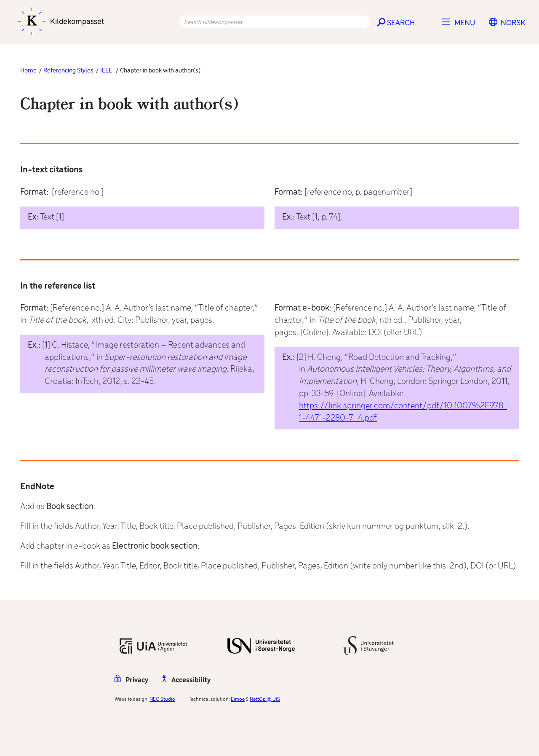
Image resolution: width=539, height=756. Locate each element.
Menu (465, 23)
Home (28, 71)
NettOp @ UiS (265, 699)
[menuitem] (513, 23)
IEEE (106, 71)
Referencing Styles (68, 71)
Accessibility (186, 680)
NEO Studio (162, 699)
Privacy (131, 680)
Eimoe (238, 699)
